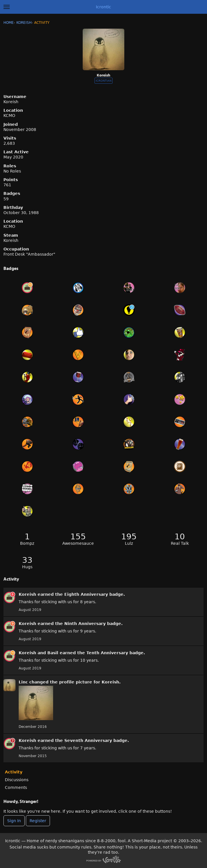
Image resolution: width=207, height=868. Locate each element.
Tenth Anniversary (107, 653)
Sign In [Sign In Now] (14, 821)
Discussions (17, 780)
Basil (53, 653)
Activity (14, 772)
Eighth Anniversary (86, 594)
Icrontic (103, 7)
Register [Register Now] (38, 821)
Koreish (27, 594)
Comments (16, 787)
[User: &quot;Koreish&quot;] (9, 597)
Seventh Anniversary (88, 740)
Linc (23, 682)
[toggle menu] (7, 7)
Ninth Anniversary (85, 624)
